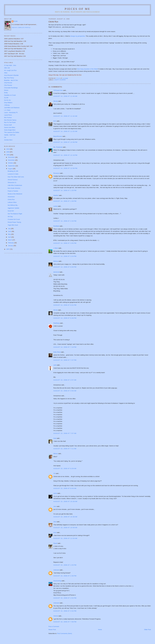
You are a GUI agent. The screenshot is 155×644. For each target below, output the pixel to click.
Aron (55, 532)
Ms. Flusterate (58, 147)
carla (55, 365)
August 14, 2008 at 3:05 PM (65, 243)
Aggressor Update (13, 208)
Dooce (6, 90)
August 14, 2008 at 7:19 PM (65, 347)
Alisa (6, 73)
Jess (55, 506)
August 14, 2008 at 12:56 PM (65, 168)
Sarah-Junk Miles (10, 127)
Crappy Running (60, 80)
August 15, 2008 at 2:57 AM (65, 380)
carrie (55, 493)
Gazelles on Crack (10, 95)
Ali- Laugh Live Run (10, 70)
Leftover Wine (12, 202)
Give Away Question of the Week (87, 69)
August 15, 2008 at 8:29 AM (65, 469)
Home (100, 630)
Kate (55, 438)
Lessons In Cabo (13, 174)
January (11, 246)
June (10, 231)
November (12, 160)
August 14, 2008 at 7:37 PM (65, 360)
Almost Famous (13, 180)
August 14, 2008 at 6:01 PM (65, 305)
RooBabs (56, 226)
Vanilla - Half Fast (10, 135)
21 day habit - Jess (10, 65)
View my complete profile (21, 28)
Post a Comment (54, 626)
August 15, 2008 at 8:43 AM (65, 488)
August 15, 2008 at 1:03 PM (65, 565)
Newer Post (52, 630)
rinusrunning (57, 581)
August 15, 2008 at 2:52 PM (65, 598)
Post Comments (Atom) (65, 633)
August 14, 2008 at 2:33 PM (65, 221)
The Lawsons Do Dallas (12, 132)
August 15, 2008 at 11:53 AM (65, 538)
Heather (56, 195)
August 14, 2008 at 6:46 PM (65, 318)
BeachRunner (58, 136)
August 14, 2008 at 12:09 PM (65, 142)
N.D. (55, 121)
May (10, 234)
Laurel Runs (8, 115)
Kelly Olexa (57, 352)
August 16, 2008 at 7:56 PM (65, 622)
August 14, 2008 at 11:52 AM (65, 131)
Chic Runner (8, 85)
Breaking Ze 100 (13, 171)
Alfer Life (7, 68)
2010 (8, 149)
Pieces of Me (77, 9)
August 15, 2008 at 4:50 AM (65, 391)
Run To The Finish (10, 122)
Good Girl (11, 211)
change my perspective (78, 36)
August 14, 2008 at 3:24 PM (65, 256)
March (10, 240)
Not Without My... (13, 205)
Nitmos (56, 454)
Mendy (55, 310)
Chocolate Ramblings (11, 88)
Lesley (55, 206)
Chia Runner (8, 83)
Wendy (56, 101)
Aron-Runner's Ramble (11, 75)
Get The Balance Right (15, 214)
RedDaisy (56, 323)
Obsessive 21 (12, 182)
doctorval (56, 272)
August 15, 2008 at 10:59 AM (65, 528)
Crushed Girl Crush (14, 219)
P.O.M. (16, 21)
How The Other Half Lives (16, 177)
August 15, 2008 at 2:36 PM (65, 576)
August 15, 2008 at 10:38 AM (65, 517)
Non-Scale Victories (14, 188)
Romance (56, 173)
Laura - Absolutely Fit (11, 113)
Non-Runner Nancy (10, 120)
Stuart (55, 543)
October (11, 163)
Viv (54, 473)
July (10, 229)
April (10, 237)
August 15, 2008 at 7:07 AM (65, 433)
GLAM (6, 98)
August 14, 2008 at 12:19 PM (65, 155)
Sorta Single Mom (10, 130)
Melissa (56, 261)
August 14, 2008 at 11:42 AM (65, 116)
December (12, 157)
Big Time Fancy (9, 78)
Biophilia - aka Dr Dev (11, 80)
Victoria (56, 616)
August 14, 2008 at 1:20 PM (65, 190)
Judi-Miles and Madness (12, 108)
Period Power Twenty (14, 222)
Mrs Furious (8, 118)
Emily (6, 93)
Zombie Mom (8, 140)
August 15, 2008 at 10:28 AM (65, 501)
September (12, 166)
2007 (8, 249)
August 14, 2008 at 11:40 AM (65, 96)
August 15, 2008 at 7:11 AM (65, 449)
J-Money (7, 105)
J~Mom (56, 248)
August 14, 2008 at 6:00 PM (65, 267)
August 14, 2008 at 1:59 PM (65, 201)
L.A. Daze (7, 110)
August (10, 169)
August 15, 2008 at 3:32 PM (65, 611)
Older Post (148, 630)
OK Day (10, 217)
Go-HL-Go (7, 100)
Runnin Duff (8, 125)
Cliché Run (11, 200)
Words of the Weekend (15, 194)
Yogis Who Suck (13, 225)
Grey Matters (8, 103)
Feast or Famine (13, 191)
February (11, 243)
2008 (8, 155)
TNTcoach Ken (58, 90)
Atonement (11, 197)
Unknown (56, 570)
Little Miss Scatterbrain (15, 185)
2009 (8, 152)
